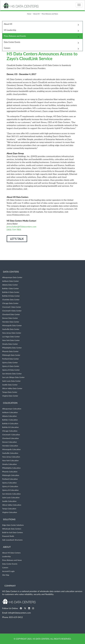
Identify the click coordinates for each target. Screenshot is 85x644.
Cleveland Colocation (11, 438)
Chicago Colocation (10, 431)
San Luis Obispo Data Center (13, 377)
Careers (7, 48)
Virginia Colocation (10, 512)
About (7, 547)
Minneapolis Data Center (12, 326)
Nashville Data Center (11, 329)
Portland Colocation (10, 479)
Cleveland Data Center (11, 314)
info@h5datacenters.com (19, 613)
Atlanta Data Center (10, 285)
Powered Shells (8, 536)
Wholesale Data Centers (12, 529)
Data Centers (11, 272)
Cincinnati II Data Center (12, 311)
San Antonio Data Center (12, 374)
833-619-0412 (16, 617)
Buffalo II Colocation (10, 424)
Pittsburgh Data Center (11, 355)
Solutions (9, 519)
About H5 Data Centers (11, 553)
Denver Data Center (10, 318)
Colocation (10, 403)
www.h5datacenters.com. (18, 215)
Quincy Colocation (9, 483)
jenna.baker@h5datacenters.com (21, 227)
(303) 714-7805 (14, 230)
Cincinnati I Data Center (12, 307)
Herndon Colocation (10, 446)
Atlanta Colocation (9, 416)
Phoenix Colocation (10, 472)
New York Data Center (11, 340)
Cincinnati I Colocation (11, 435)
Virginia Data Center (10, 396)
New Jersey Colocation (11, 457)
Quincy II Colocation (10, 486)
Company (10, 586)
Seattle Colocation (9, 501)
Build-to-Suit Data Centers (13, 533)
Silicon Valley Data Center (12, 388)
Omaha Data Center (10, 344)
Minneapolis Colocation (11, 449)
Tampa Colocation (9, 509)
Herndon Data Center (11, 322)
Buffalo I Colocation (10, 420)
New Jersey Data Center (12, 333)
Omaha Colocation (9, 464)
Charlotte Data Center (11, 300)
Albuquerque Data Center (12, 277)
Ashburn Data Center (11, 281)
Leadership (6, 557)
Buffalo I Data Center (10, 289)
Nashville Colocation (10, 453)
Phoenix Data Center (10, 351)
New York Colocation (10, 461)
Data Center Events (12, 42)
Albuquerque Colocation (12, 409)
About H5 (36, 14)
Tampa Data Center (10, 392)
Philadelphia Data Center (12, 348)
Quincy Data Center (10, 363)
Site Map (6, 575)
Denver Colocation (9, 442)
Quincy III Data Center (11, 370)
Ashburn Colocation (10, 412)
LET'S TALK (17, 239)
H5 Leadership (10, 30)
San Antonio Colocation (11, 494)
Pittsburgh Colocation (11, 475)
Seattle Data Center (10, 385)
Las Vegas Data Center (11, 337)
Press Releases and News (50, 14)
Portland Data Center (11, 359)
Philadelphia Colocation (11, 468)
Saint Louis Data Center (11, 381)
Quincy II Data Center (11, 366)
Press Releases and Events (15, 36)
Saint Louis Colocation (11, 498)
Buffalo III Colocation (10, 427)
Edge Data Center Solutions (13, 525)
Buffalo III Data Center (11, 296)
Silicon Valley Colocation (12, 505)
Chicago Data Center (10, 303)
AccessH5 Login (8, 571)
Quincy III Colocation (10, 490)
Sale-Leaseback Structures (12, 540)
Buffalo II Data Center (11, 292)
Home (29, 14)
